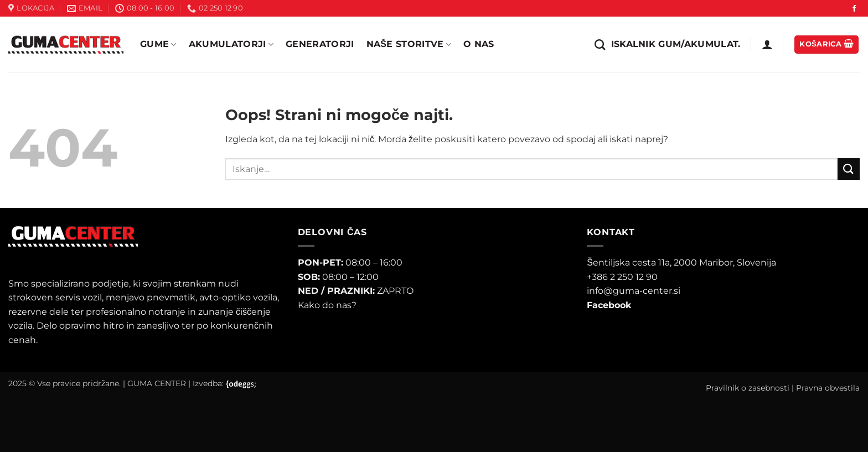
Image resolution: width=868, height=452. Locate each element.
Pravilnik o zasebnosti (748, 388)
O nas (479, 44)
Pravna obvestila (828, 388)
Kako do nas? (327, 305)
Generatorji (320, 44)
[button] (767, 44)
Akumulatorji (231, 44)
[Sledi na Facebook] (854, 9)
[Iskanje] (667, 45)
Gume (158, 44)
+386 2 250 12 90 (622, 277)
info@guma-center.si (634, 291)
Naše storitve (409, 44)
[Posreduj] (849, 169)
